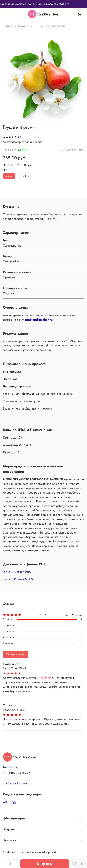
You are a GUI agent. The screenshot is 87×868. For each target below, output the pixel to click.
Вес (5, 170)
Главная (8, 26)
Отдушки (24, 26)
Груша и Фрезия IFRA (17, 572)
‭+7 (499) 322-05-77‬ (16, 773)
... (37, 26)
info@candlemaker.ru (17, 783)
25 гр (9, 176)
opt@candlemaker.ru (39, 320)
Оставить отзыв (15, 654)
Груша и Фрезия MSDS (18, 579)
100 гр (25, 176)
